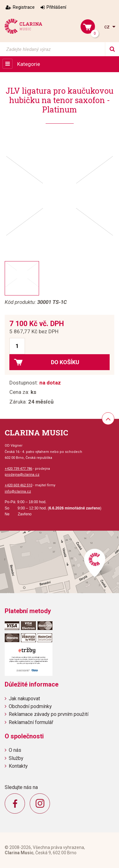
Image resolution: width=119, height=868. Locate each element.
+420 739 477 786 (18, 469)
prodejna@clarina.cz (22, 475)
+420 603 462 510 (18, 485)
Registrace (24, 7)
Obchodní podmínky (30, 706)
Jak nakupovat (24, 699)
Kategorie (29, 64)
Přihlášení (56, 7)
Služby (16, 758)
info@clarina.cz (18, 491)
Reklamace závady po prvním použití (49, 714)
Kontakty (18, 766)
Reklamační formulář (31, 722)
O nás (15, 750)
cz (108, 27)
